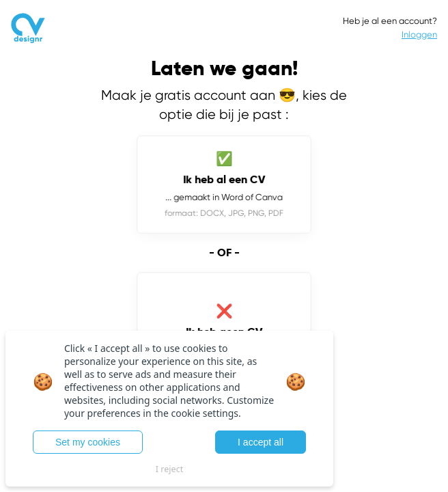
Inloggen (419, 35)
